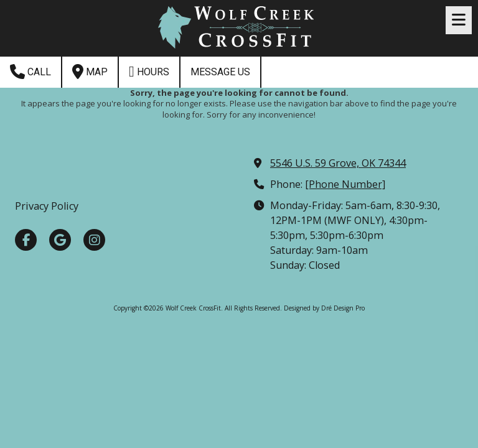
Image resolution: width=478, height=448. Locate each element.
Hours (149, 72)
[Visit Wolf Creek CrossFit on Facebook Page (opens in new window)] (26, 240)
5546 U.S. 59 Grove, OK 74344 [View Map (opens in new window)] (338, 163)
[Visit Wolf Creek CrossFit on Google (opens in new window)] (60, 240)
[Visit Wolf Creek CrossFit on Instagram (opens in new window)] (94, 240)
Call (30, 72)
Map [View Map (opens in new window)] (90, 72)
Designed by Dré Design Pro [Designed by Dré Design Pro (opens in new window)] (324, 308)
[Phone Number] (345, 184)
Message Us (220, 72)
